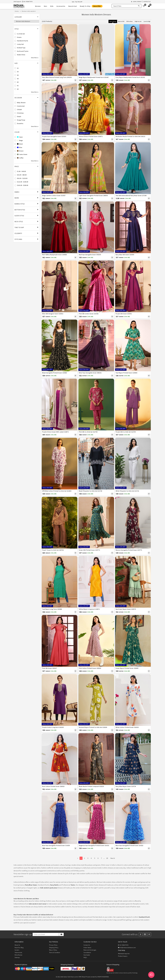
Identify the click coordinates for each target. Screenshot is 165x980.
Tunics (73, 885)
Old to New (129, 21)
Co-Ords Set (21, 34)
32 (18, 68)
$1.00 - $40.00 (21, 171)
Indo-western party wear (49, 888)
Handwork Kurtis (23, 41)
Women (38, 6)
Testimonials (18, 953)
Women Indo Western (23, 21)
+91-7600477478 (123, 945)
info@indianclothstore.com (127, 948)
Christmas (20, 113)
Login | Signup (136, 2)
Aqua (20, 137)
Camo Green (22, 154)
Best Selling (113, 21)
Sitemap (17, 957)
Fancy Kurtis (54, 885)
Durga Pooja (21, 120)
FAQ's (85, 957)
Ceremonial (21, 106)
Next (113, 858)
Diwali (19, 116)
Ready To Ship (85, 6)
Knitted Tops (21, 48)
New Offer (97, 6)
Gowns (19, 37)
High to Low (138, 21)
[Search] (139, 6)
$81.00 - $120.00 (22, 178)
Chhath (19, 110)
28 (107, 858)
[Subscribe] (61, 934)
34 (18, 72)
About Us (17, 945)
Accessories (61, 6)
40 (18, 82)
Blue (20, 147)
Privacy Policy (53, 945)
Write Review (18, 955)
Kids (52, 6)
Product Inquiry (123, 956)
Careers (17, 950)
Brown (20, 151)
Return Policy (53, 950)
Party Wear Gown (31, 885)
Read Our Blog (19, 948)
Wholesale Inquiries (124, 954)
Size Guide (87, 955)
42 (18, 86)
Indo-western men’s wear (38, 904)
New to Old (121, 21)
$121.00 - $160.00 (23, 182)
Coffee (20, 158)
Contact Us (147, 2)
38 (18, 79)
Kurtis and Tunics (23, 51)
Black (20, 144)
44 (18, 89)
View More (35, 58)
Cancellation (87, 953)
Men (45, 6)
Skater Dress (21, 55)
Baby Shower (21, 103)
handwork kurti (144, 917)
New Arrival (72, 6)
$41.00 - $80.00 (22, 175)
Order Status (87, 948)
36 (18, 75)
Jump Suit (20, 44)
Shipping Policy (54, 948)
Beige (20, 140)
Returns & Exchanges (90, 950)
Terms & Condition (55, 953)
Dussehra (20, 123)
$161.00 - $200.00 (23, 185)
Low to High (147, 21)
